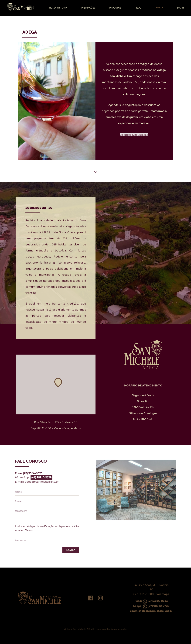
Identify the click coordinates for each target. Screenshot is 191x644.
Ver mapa (163, 600)
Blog (138, 8)
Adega (159, 8)
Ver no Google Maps (67, 434)
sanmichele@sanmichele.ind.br (151, 616)
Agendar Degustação (134, 140)
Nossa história (58, 8)
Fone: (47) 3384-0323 (151, 606)
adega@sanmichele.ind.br (36, 482)
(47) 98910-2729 (36, 477)
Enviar (65, 550)
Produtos (115, 8)
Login (180, 8)
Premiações (88, 8)
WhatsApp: (28, 477)
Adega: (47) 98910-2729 (151, 612)
